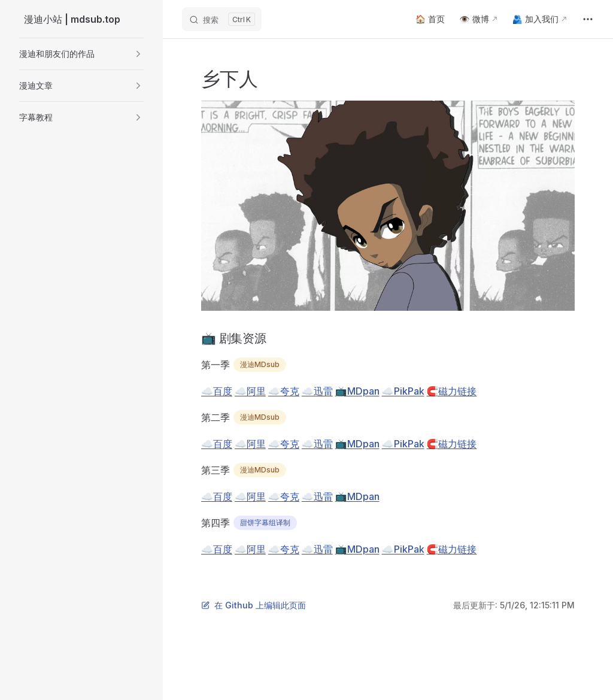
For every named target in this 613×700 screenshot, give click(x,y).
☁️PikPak (403, 391)
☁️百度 (217, 391)
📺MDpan (357, 391)
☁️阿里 (250, 391)
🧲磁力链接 (452, 391)
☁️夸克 (284, 391)
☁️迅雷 (317, 391)
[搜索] (222, 19)
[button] (81, 54)
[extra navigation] (588, 19)
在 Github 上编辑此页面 (254, 605)
